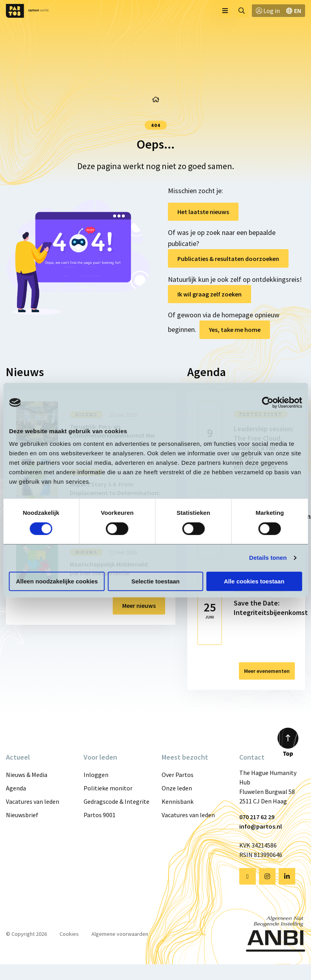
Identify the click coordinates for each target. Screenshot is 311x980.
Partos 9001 (100, 815)
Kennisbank (178, 801)
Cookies (69, 934)
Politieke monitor (108, 788)
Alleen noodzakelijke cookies (57, 581)
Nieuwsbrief (22, 815)
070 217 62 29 (257, 817)
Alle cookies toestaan (254, 581)
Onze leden (177, 788)
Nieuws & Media (27, 775)
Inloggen (96, 775)
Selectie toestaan (155, 581)
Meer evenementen (267, 671)
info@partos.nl (261, 826)
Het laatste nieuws (203, 212)
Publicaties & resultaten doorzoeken (228, 259)
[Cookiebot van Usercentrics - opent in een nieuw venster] (267, 402)
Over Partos (178, 775)
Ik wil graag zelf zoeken (210, 294)
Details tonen (268, 558)
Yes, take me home (235, 330)
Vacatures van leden (33, 801)
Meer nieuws (139, 606)
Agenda (16, 788)
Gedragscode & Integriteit (116, 801)
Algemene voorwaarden (120, 934)
